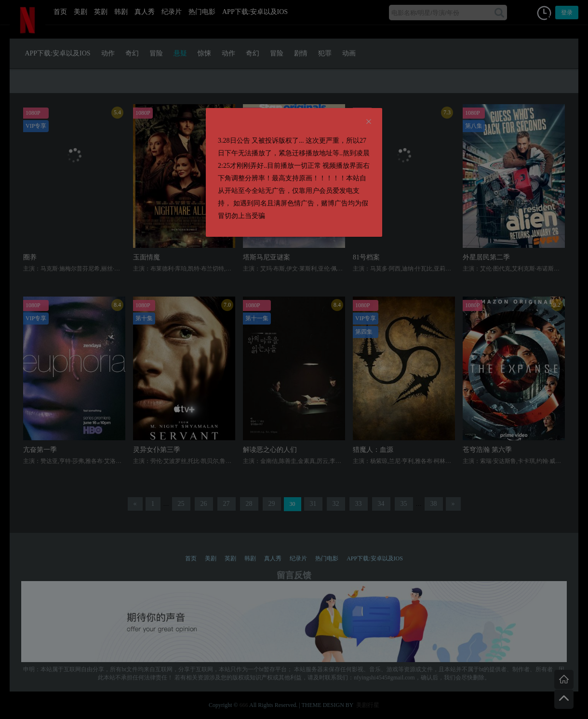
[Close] (369, 122)
